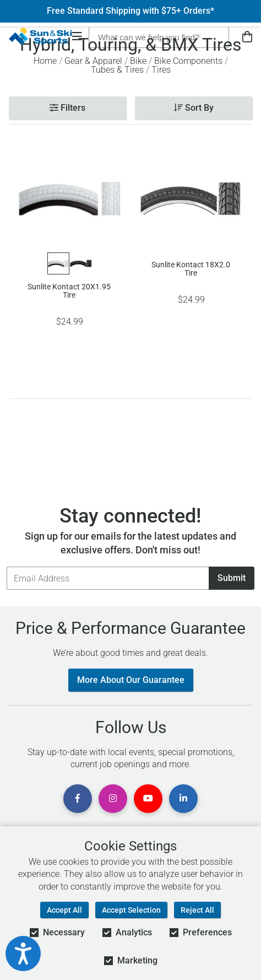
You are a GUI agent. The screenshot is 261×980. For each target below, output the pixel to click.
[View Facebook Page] (78, 799)
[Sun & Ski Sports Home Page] (40, 36)
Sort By (194, 108)
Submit (232, 578)
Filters (67, 108)
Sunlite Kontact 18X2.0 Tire (191, 269)
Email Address (6, 566)
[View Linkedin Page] (183, 799)
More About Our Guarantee (131, 680)
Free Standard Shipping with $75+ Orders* (130, 11)
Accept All (64, 910)
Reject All (197, 910)
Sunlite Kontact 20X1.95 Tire (69, 291)
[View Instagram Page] (113, 799)
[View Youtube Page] (148, 799)
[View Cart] (247, 37)
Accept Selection (131, 910)
